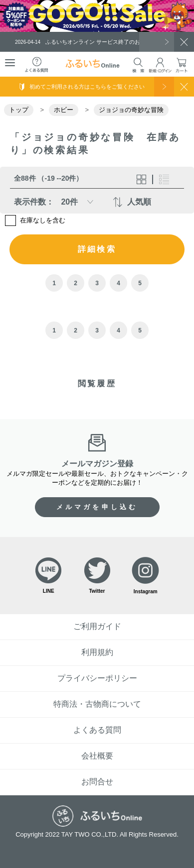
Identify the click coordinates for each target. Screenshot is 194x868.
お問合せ (97, 782)
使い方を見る (164, 87)
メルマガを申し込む (97, 507)
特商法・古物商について (97, 704)
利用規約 (97, 652)
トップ (19, 110)
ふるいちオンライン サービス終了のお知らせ (86, 42)
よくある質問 (97, 730)
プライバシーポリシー (97, 678)
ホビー (64, 110)
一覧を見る (157, 42)
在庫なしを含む (43, 221)
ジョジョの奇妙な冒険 (131, 110)
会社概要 (97, 756)
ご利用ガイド (97, 626)
